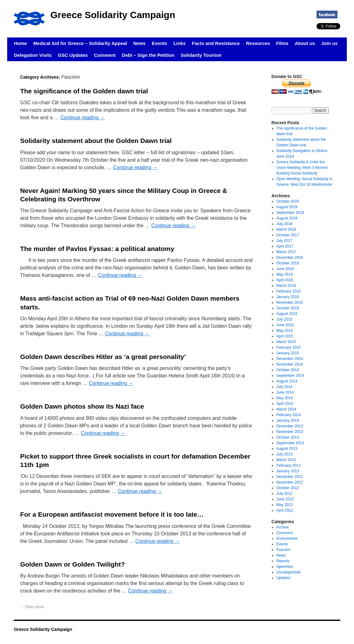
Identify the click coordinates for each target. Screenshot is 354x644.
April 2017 (285, 246)
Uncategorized (288, 572)
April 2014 (285, 404)
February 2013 (288, 465)
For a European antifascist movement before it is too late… (112, 514)
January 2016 (288, 297)
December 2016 (290, 258)
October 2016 (288, 263)
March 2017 (286, 252)
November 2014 (290, 364)
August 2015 (287, 314)
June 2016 (285, 269)
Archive (283, 527)
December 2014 (290, 359)
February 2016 (288, 291)
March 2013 (286, 460)
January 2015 (288, 353)
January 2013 (288, 471)
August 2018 (287, 218)
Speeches (285, 567)
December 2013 (290, 426)
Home (21, 43)
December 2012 (290, 477)
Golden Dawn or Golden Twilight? (72, 564)
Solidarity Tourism (201, 55)
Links (179, 43)
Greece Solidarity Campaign (113, 15)
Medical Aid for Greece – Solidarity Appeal (80, 43)
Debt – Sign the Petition (148, 55)
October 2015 (288, 308)
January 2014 (288, 420)
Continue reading (82, 118)
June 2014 (285, 392)
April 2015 (285, 336)
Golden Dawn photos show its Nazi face (82, 406)
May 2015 (285, 331)
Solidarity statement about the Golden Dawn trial (96, 141)
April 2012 (285, 510)
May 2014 (285, 398)
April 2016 (285, 280)
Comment (105, 55)
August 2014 (287, 381)
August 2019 (287, 207)
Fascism (283, 550)
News (139, 43)
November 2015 (290, 302)
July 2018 (284, 224)
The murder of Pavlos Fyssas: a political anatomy (97, 249)
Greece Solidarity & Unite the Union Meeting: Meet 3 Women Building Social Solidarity (302, 168)
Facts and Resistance (216, 43)
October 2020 (288, 201)
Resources (258, 43)
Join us (329, 43)
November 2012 (290, 482)
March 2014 (286, 409)
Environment (287, 538)
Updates (283, 578)
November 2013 (290, 432)
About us (305, 43)
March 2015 (286, 342)
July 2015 (284, 319)
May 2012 (285, 505)
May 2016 (285, 274)
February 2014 (288, 415)
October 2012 (288, 488)
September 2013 (290, 443)
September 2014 (290, 376)
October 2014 (288, 370)
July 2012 (284, 494)
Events (159, 43)
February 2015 (288, 347)
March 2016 (286, 286)
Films (282, 43)
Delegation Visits (33, 55)
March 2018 (286, 229)
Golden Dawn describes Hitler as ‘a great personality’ (103, 357)
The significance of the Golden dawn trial (84, 91)
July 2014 (284, 387)
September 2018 (290, 213)
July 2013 (284, 454)
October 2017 (288, 235)
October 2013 (288, 437)
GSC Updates (73, 55)
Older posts (32, 607)
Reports (283, 561)
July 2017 (284, 241)
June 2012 (285, 499)
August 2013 (287, 449)
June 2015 (285, 325)
